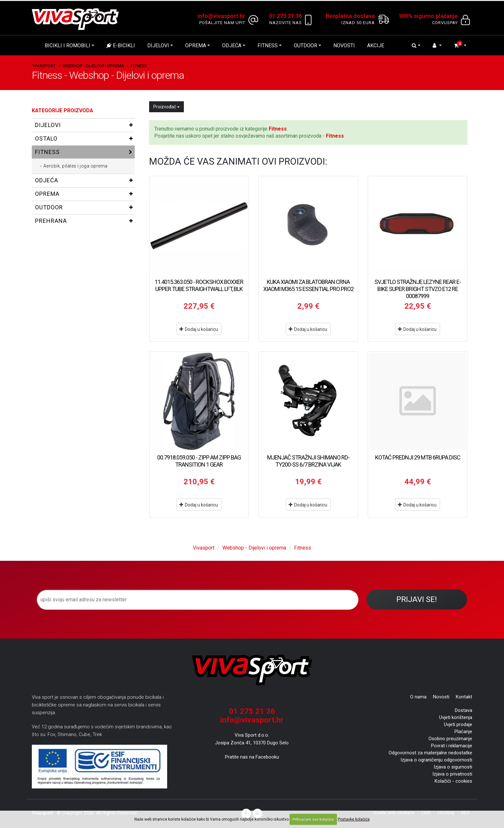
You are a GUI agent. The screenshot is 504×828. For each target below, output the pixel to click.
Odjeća (232, 45)
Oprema (196, 45)
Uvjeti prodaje (458, 724)
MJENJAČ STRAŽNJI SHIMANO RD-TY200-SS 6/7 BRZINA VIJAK (308, 461)
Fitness (268, 45)
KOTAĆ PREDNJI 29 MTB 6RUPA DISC (418, 457)
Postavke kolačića (354, 819)
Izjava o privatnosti (452, 774)
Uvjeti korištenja (456, 717)
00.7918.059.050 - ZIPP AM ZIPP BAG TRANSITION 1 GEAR (199, 461)
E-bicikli (121, 45)
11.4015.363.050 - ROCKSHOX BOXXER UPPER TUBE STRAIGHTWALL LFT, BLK (199, 285)
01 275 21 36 (252, 711)
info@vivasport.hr (252, 720)
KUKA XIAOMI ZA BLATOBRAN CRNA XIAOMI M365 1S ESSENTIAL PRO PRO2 (308, 285)
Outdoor (306, 45)
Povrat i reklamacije (452, 746)
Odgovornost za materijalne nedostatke (430, 753)
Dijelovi (158, 45)
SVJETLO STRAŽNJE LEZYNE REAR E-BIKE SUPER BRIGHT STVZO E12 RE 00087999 (418, 289)
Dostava (464, 710)
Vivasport (44, 66)
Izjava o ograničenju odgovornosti (436, 760)
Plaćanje (463, 732)
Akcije (376, 45)
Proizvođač (166, 107)
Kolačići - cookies (453, 781)
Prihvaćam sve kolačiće (313, 819)
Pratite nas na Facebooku (252, 757)
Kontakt (464, 697)
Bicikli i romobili (67, 45)
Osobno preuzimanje (450, 739)
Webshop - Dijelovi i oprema (93, 66)
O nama (418, 697)
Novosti (344, 45)
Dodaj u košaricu (199, 329)
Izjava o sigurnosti (453, 767)
